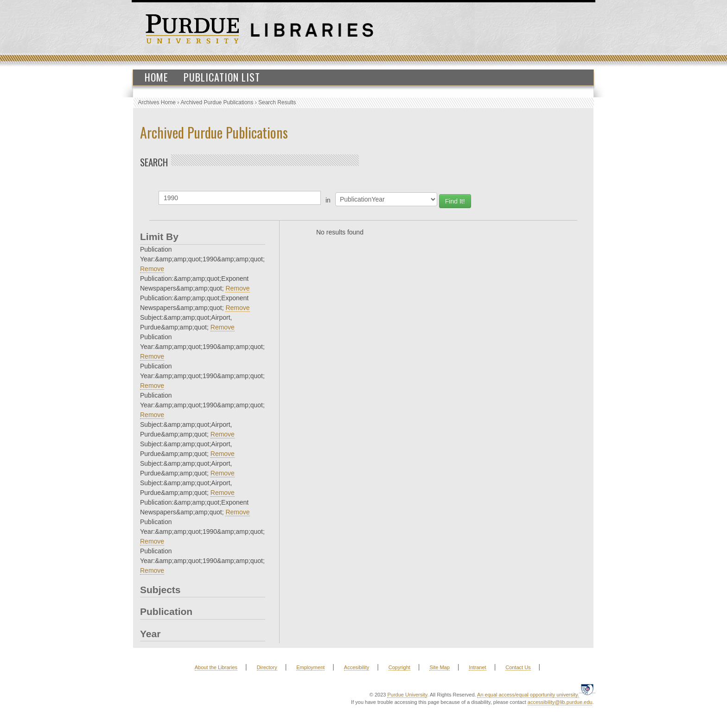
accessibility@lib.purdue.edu (560, 702)
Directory (267, 667)
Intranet (477, 667)
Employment (310, 667)
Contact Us (518, 667)
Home (156, 77)
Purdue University (407, 695)
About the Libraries (216, 667)
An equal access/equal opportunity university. (528, 695)
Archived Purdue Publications (217, 102)
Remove (152, 269)
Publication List (222, 77)
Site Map (439, 667)
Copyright (399, 667)
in (328, 200)
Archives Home (157, 102)
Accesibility (357, 667)
